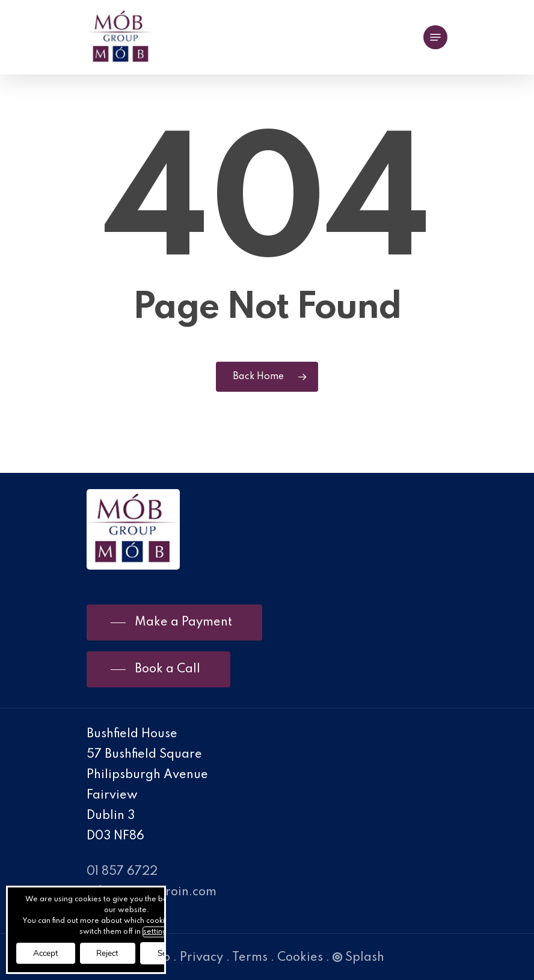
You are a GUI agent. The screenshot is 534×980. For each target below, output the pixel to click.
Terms (250, 958)
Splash (358, 958)
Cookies (300, 958)
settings (163, 931)
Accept (48, 953)
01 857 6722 (122, 872)
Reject (113, 953)
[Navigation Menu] (435, 37)
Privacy (201, 958)
